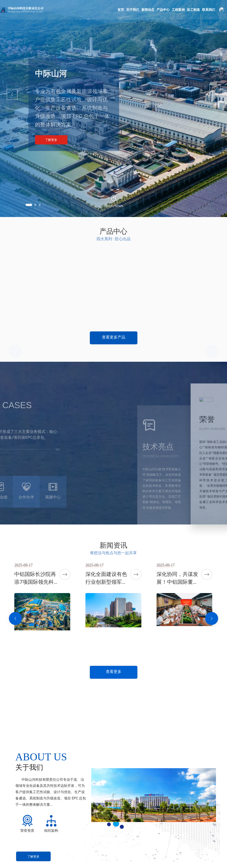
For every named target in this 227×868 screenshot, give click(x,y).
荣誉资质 (27, 831)
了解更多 (51, 141)
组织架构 (51, 831)
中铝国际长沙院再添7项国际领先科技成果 (37, 582)
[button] (29, 205)
